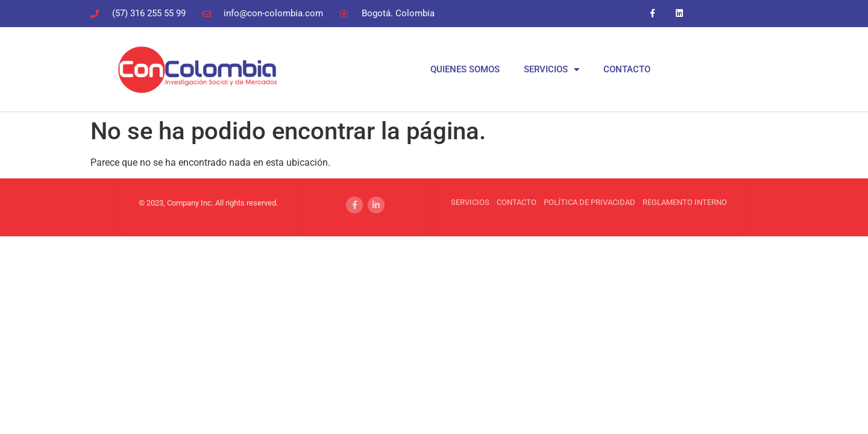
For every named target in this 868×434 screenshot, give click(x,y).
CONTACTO (627, 69)
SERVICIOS (552, 70)
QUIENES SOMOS (465, 69)
